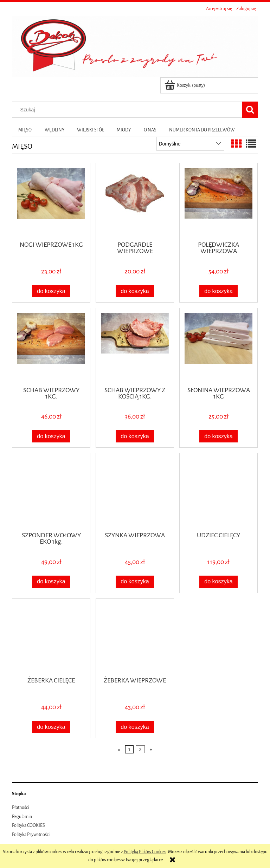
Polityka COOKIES (28, 825)
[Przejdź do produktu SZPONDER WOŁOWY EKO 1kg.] (51, 492)
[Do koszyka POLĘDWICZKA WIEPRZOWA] (219, 291)
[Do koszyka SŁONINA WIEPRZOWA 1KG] (219, 436)
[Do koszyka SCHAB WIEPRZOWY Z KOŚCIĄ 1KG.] (135, 436)
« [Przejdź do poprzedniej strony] (119, 749)
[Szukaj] (250, 110)
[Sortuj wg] (190, 144)
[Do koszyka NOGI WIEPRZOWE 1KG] (51, 291)
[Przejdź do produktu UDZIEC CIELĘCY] (218, 492)
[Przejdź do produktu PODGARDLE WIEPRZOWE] (135, 201)
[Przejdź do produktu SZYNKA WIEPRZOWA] (135, 492)
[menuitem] (25, 130)
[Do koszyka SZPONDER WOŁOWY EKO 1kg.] (51, 582)
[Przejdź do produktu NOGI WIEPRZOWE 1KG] (51, 201)
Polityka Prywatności (31, 835)
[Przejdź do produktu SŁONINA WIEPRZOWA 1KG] (218, 346)
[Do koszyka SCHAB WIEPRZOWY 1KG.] (51, 436)
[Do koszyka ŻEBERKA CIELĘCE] (51, 727)
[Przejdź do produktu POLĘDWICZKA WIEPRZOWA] (218, 201)
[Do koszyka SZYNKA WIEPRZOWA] (135, 582)
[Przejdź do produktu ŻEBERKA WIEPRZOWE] (135, 637)
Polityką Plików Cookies (145, 852)
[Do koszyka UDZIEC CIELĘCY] (219, 582)
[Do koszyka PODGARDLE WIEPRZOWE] (135, 291)
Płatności (20, 808)
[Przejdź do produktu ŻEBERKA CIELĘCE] (51, 637)
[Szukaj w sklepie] (129, 110)
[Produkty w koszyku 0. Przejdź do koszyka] (185, 85)
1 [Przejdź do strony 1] (129, 749)
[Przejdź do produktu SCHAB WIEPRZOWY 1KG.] (51, 346)
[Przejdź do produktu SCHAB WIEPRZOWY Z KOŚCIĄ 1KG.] (135, 346)
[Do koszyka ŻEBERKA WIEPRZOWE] (135, 727)
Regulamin (22, 817)
